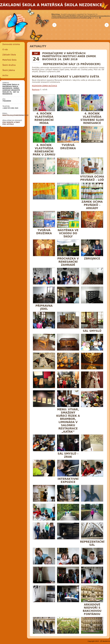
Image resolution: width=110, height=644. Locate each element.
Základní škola (9, 55)
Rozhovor (36, 90)
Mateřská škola (9, 60)
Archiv (5, 75)
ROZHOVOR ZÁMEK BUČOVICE (45, 86)
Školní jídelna (9, 70)
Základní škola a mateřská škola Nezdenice (51, 5)
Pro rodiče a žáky (11, 122)
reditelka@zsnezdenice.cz (15, 115)
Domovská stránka (11, 44)
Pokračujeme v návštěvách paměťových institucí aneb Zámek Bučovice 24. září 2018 (69, 56)
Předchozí (54, 25)
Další (107, 25)
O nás (5, 50)
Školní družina (9, 65)
